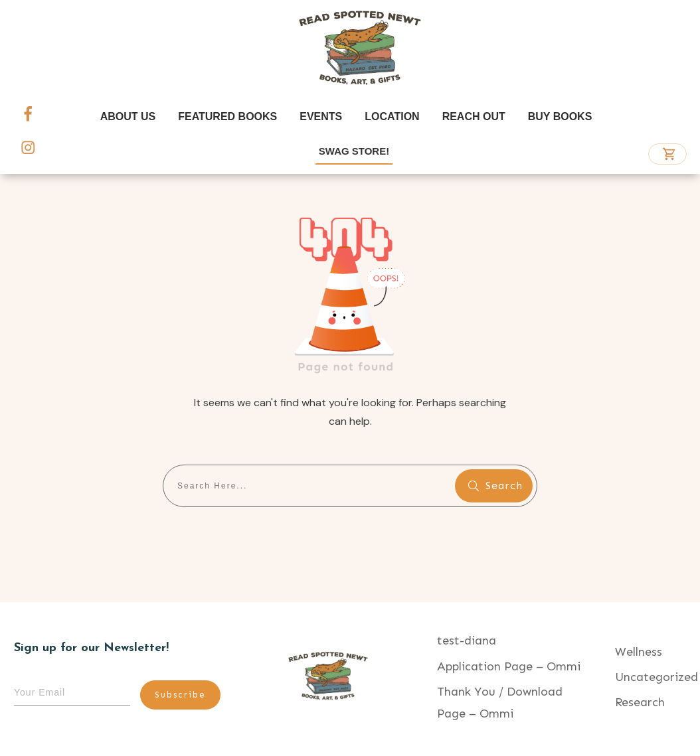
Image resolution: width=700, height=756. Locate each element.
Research (640, 702)
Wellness (639, 652)
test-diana (467, 641)
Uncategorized (656, 677)
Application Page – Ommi (509, 666)
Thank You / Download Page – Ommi (500, 702)
